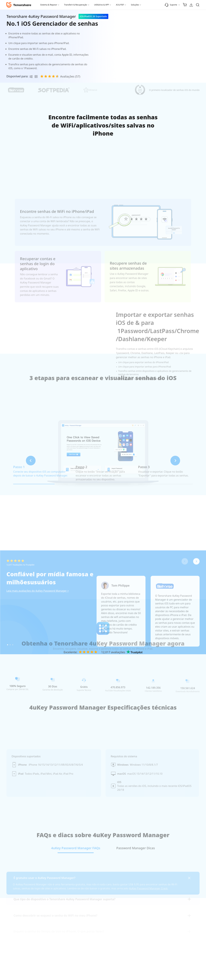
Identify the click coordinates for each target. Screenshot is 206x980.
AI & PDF (120, 5)
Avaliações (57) (70, 76)
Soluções (135, 5)
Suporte (171, 5)
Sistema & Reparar (49, 5)
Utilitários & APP (102, 5)
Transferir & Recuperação (75, 5)
